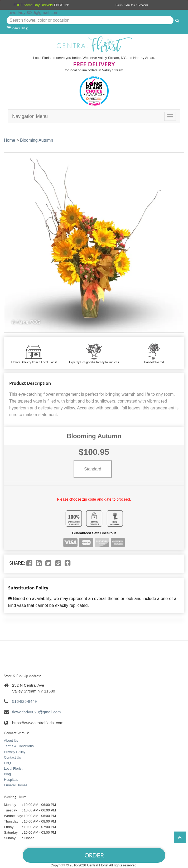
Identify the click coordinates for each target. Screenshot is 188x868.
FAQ (7, 763)
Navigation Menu (30, 116)
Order (94, 855)
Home (10, 140)
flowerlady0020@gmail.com (33, 13)
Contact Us (12, 757)
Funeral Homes (16, 785)
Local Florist (13, 768)
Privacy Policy (15, 752)
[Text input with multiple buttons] (90, 20)
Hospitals (11, 780)
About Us (11, 740)
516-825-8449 (24, 701)
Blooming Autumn (37, 140)
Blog (7, 774)
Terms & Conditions (19, 746)
